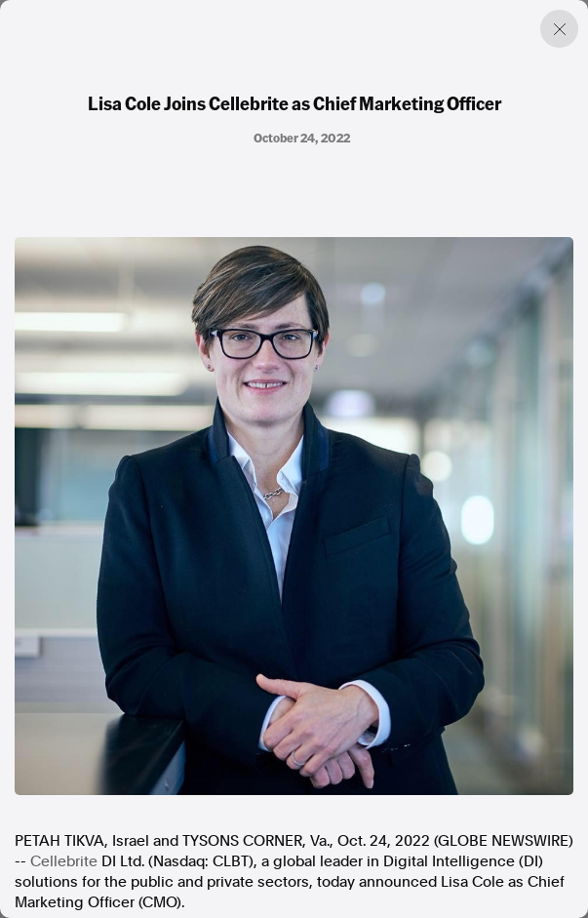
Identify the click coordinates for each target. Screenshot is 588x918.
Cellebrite (64, 861)
